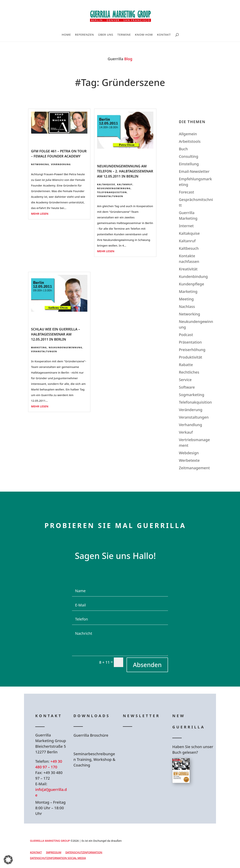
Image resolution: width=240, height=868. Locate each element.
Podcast (186, 335)
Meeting (186, 299)
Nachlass (187, 307)
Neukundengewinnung (114, 188)
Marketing (39, 347)
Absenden (147, 665)
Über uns (106, 35)
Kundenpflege (191, 284)
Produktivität (190, 357)
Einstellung (189, 164)
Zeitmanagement (194, 468)
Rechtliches (189, 372)
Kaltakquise (106, 184)
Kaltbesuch (189, 248)
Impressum (54, 853)
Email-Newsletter (194, 171)
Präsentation (190, 342)
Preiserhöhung (192, 350)
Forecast (186, 192)
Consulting (189, 156)
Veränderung (61, 164)
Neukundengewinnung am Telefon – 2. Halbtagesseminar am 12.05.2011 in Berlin (125, 171)
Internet (186, 226)
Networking (40, 164)
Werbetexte (189, 460)
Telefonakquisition (112, 192)
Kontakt (164, 35)
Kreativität (188, 269)
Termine (124, 35)
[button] (8, 860)
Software (187, 387)
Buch (183, 149)
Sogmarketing (192, 395)
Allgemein (188, 134)
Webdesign (189, 453)
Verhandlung (190, 425)
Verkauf (186, 432)
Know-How (144, 35)
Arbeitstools (190, 141)
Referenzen (84, 35)
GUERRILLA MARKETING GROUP (50, 841)
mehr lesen (40, 214)
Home (66, 35)
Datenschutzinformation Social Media (58, 858)
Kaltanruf (125, 184)
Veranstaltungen (110, 196)
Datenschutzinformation (84, 853)
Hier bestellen (195, 797)
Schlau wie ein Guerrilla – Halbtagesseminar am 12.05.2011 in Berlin (56, 334)
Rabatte (186, 365)
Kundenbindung (193, 276)
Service (185, 380)
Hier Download (97, 745)
